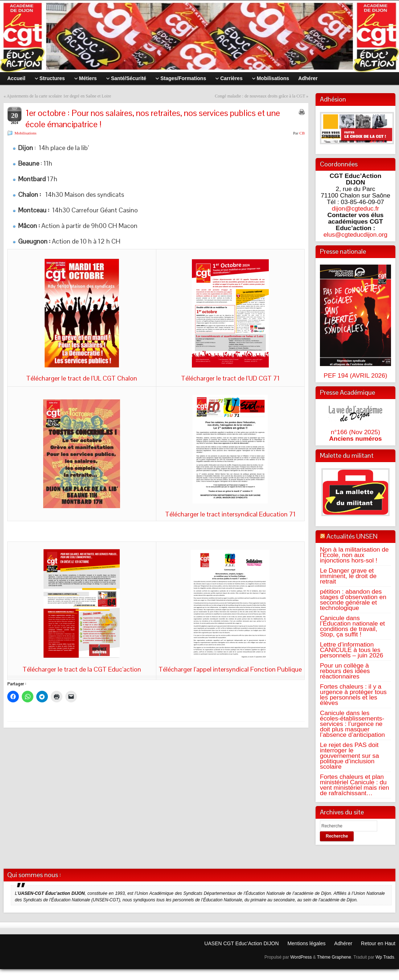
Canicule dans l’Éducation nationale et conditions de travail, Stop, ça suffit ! (352, 626)
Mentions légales (306, 943)
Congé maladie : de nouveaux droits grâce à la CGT (260, 96)
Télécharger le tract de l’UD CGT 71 (230, 378)
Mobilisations (26, 133)
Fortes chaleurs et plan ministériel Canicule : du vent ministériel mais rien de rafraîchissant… (355, 785)
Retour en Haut (378, 943)
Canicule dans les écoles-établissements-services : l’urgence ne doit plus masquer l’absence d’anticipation (352, 724)
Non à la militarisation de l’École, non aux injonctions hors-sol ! (354, 555)
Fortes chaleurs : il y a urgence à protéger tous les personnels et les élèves (353, 695)
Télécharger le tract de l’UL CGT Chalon (82, 378)
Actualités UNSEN (352, 536)
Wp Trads (385, 957)
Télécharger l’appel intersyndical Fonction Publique (230, 669)
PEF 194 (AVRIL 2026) (355, 375)
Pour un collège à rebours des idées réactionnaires (345, 671)
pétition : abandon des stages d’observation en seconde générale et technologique (353, 600)
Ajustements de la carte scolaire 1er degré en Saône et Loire (59, 96)
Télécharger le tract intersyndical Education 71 (230, 514)
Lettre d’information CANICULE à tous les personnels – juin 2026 (351, 650)
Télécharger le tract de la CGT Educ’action (82, 669)
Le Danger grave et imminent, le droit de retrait (348, 576)
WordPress (301, 957)
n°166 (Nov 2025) (355, 432)
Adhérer (343, 943)
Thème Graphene (334, 957)
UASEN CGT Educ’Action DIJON (241, 943)
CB (302, 133)
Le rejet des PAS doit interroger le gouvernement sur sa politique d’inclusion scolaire (349, 756)
